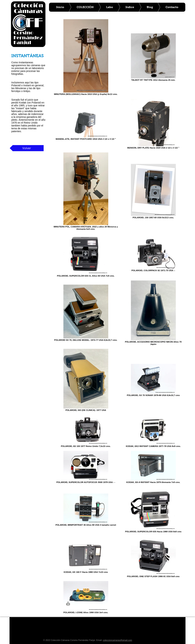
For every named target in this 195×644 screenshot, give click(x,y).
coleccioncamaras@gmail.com (118, 640)
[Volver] (27, 148)
